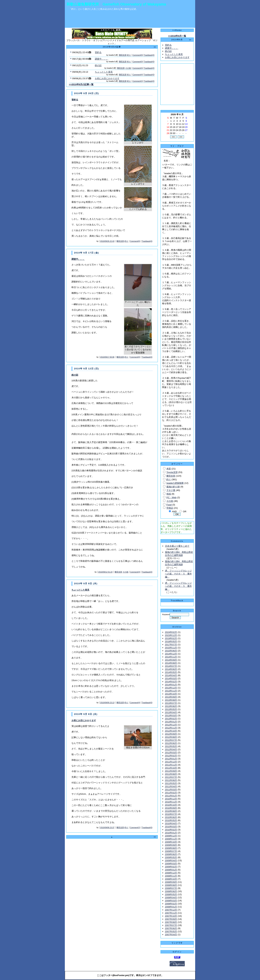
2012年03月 (171, 752)
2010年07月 (171, 814)
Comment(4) (138, 68)
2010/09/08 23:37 (107, 827)
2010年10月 (171, 805)
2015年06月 (171, 651)
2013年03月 (171, 715)
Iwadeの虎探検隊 (175, 483)
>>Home (177, 30)
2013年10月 (171, 694)
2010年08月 (171, 811)
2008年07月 (171, 888)
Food (169, 505)
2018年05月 (171, 641)
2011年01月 (171, 796)
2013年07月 (171, 703)
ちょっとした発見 (104, 72)
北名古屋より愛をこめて (177, 546)
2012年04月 (171, 749)
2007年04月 (171, 934)
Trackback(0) (149, 55)
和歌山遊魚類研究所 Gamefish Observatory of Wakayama (116, 4)
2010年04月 (171, 823)
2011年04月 (171, 786)
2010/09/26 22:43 (107, 241)
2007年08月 (171, 922)
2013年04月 (171, 712)
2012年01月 (171, 759)
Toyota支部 (172, 472)
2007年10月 (171, 916)
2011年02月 (171, 793)
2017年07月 (171, 645)
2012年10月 (171, 731)
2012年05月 (171, 746)
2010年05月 (171, 820)
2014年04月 (171, 675)
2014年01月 (171, 685)
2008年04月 (171, 897)
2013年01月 (171, 722)
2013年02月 (171, 719)
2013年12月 (171, 688)
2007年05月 (171, 931)
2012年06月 (171, 743)
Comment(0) (138, 55)
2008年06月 (171, 891)
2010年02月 (171, 830)
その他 (128, 68)
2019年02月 (171, 638)
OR (185, 512)
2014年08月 (171, 663)
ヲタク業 (171, 490)
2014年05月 (171, 672)
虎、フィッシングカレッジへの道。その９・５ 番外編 (178, 574)
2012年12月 (171, 725)
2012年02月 (171, 756)
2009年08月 (171, 848)
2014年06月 (171, 669)
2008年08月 (171, 885)
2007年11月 (171, 913)
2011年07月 (171, 777)
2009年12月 (171, 836)
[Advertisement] (130, 20)
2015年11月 (171, 648)
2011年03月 (171, 790)
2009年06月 (171, 854)
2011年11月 (171, 765)
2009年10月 (171, 842)
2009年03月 (171, 864)
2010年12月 (171, 799)
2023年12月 (171, 635)
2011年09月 (171, 771)
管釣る (98, 52)
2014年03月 (171, 678)
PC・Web (171, 497)
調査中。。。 (102, 59)
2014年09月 (171, 660)
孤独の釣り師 (173, 487)
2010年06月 (171, 817)
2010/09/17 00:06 (107, 357)
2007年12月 (171, 910)
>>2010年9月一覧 (177, 36)
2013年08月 (171, 700)
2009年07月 (171, 851)
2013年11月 (171, 691)
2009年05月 (171, 857)
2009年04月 (171, 860)
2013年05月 (171, 709)
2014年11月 (171, 657)
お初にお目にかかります (107, 78)
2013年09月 (171, 697)
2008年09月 (171, 882)
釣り (129, 55)
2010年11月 (171, 802)
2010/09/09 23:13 (107, 703)
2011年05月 (171, 783)
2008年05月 (171, 894)
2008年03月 (171, 901)
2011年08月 (171, 774)
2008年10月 (171, 879)
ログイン (177, 952)
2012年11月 (171, 728)
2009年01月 (171, 870)
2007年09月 (171, 919)
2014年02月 (171, 682)
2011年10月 (171, 768)
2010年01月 (171, 833)
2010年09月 (171, 808)
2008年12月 (171, 873)
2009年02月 (171, 867)
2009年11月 (171, 839)
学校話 (170, 508)
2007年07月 (171, 925)
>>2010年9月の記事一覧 (81, 84)
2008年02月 (171, 904)
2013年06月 (171, 706)
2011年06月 (171, 780)
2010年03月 (171, 827)
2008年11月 (171, 876)
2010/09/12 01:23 (105, 572)
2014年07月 (171, 666)
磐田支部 (123, 55)
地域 (169, 494)
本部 (169, 469)
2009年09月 (171, 845)
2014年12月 (171, 654)
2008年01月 (171, 907)
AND (174, 512)
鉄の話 (98, 65)
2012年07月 (171, 740)
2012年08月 (171, 737)
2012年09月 (171, 734)
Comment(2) (138, 81)
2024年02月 (171, 632)
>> (155, 47)
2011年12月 (171, 762)
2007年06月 (171, 928)
